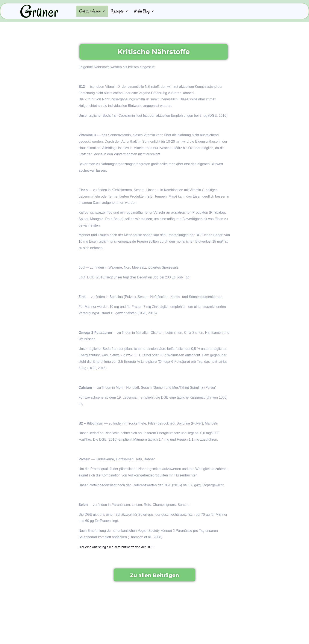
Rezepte (123, 11)
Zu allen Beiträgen (154, 575)
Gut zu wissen (93, 11)
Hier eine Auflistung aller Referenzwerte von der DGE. (120, 547)
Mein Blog (149, 11)
